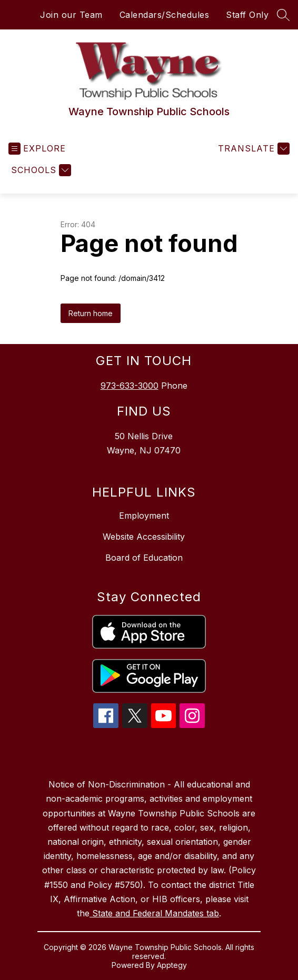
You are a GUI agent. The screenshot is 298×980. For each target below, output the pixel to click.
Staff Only (247, 15)
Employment (144, 516)
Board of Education (144, 558)
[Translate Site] (252, 149)
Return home (91, 313)
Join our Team (71, 15)
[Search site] (283, 15)
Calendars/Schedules (165, 15)
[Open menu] (37, 149)
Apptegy (172, 965)
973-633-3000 (130, 386)
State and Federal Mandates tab (154, 913)
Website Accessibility (144, 537)
